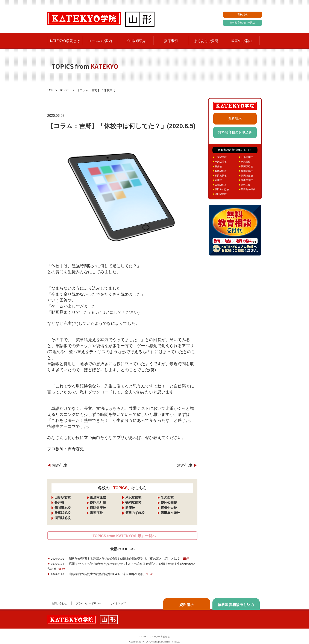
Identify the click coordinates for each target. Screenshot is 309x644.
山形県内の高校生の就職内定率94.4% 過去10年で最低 (100, 574)
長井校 (59, 502)
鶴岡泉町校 (98, 502)
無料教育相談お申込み (242, 23)
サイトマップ (118, 603)
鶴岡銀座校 (98, 508)
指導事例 (171, 41)
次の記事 (187, 465)
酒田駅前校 (63, 518)
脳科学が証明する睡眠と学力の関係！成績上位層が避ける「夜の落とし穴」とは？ (118, 559)
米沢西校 (167, 497)
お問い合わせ (59, 603)
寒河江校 (96, 513)
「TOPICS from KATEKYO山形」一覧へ (122, 536)
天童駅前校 (63, 513)
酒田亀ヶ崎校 (170, 513)
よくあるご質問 (206, 41)
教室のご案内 (241, 41)
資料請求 (242, 15)
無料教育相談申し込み (236, 605)
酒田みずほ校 (135, 513)
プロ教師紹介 (135, 41)
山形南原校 (98, 497)
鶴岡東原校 (63, 508)
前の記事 (57, 465)
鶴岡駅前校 (133, 502)
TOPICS (65, 90)
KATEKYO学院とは (65, 41)
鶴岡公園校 (169, 502)
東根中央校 (169, 508)
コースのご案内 (100, 41)
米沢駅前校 (133, 497)
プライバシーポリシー (89, 603)
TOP (50, 90)
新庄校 (130, 508)
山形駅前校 (63, 497)
